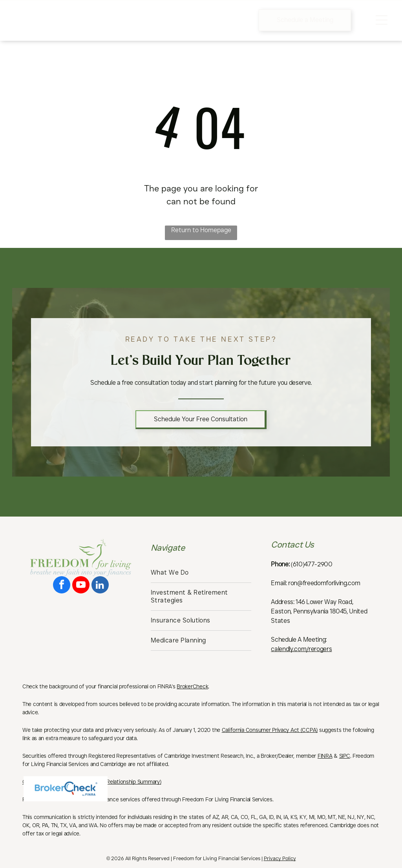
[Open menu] (382, 20)
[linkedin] (100, 586)
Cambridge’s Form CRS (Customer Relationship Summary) (92, 782)
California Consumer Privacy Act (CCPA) (270, 730)
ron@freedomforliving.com (324, 583)
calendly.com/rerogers (301, 649)
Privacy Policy (280, 858)
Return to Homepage (201, 230)
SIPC (345, 756)
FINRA (325, 756)
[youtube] (81, 586)
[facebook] (62, 586)
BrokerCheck (192, 686)
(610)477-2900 (312, 564)
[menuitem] (201, 573)
